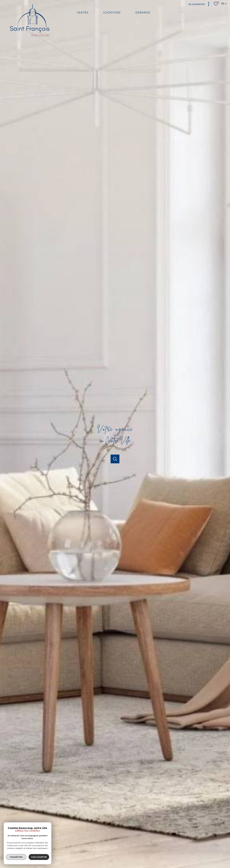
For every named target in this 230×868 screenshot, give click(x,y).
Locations (112, 12)
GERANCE (143, 12)
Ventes (83, 12)
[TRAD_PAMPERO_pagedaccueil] (30, 37)
